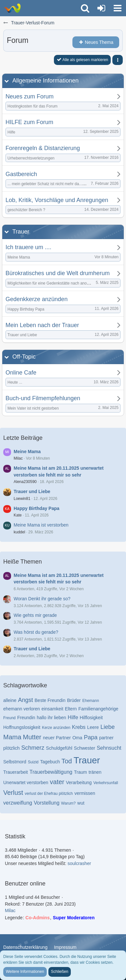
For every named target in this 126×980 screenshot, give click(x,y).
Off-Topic (24, 357)
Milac (18, 458)
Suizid (33, 762)
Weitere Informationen (25, 972)
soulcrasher (79, 863)
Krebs (79, 727)
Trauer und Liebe (32, 491)
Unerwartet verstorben (26, 783)
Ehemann (91, 701)
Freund (9, 718)
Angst (25, 700)
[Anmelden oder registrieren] (101, 8)
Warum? (68, 803)
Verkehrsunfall (106, 783)
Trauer (21, 232)
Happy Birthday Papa (37, 508)
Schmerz (33, 748)
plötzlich (12, 748)
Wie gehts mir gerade (35, 615)
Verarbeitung (79, 783)
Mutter (32, 737)
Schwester (85, 748)
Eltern (71, 709)
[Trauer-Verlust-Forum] (12, 8)
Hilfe (73, 717)
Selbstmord (15, 762)
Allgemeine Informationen (45, 81)
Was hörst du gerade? (36, 632)
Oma (77, 738)
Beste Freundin (50, 700)
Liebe (107, 727)
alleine (10, 700)
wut (81, 803)
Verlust (13, 793)
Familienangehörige (98, 709)
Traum (81, 772)
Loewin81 (22, 499)
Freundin (26, 718)
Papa (91, 737)
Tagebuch (50, 762)
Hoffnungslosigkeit (22, 727)
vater (57, 782)
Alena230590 (25, 482)
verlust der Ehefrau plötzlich (49, 794)
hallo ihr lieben (51, 718)
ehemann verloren (22, 709)
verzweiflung (18, 803)
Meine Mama (27, 452)
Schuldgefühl (59, 748)
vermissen (85, 793)
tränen (95, 772)
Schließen (60, 972)
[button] (118, 8)
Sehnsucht (109, 748)
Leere (93, 727)
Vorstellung (47, 803)
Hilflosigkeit (91, 718)
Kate (18, 515)
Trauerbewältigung (51, 772)
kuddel (19, 532)
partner (106, 738)
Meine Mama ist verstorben (41, 525)
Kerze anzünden (56, 728)
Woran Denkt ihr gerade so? (42, 599)
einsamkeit (52, 709)
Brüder (74, 700)
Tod (67, 761)
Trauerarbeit (16, 772)
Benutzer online (25, 884)
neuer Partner (57, 738)
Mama (12, 737)
